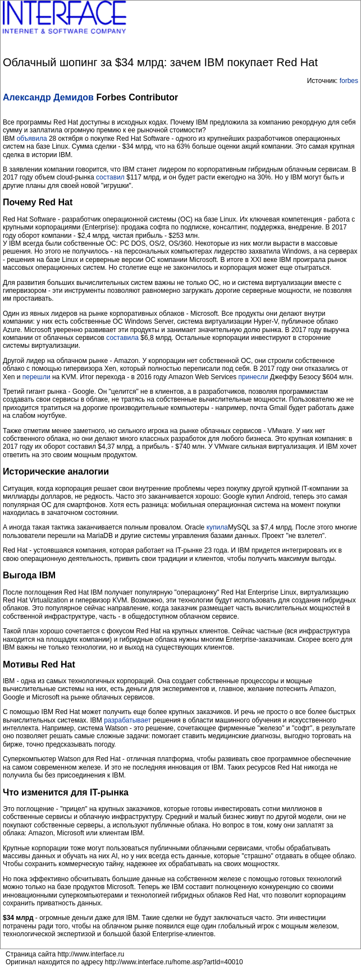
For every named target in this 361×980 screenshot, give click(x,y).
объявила (33, 139)
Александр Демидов (48, 97)
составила (122, 338)
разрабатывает (127, 720)
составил (110, 177)
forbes (349, 81)
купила (217, 527)
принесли (253, 377)
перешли (36, 377)
